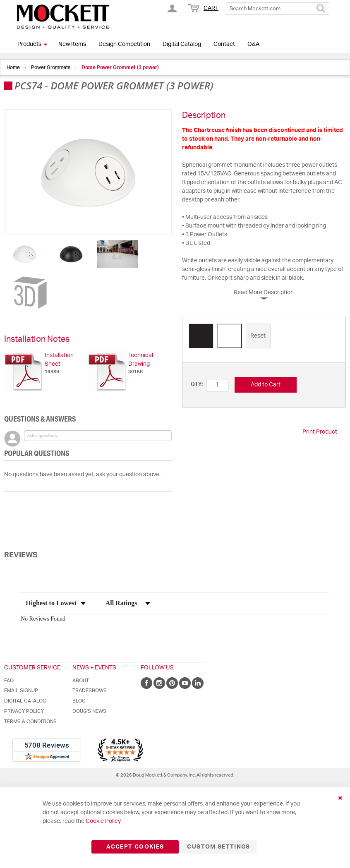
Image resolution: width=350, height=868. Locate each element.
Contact (224, 44)
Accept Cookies (135, 847)
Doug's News (89, 711)
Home (14, 67)
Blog (79, 701)
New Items (72, 44)
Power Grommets (51, 67)
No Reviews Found (43, 619)
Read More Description (264, 293)
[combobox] (278, 9)
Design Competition (124, 44)
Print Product (320, 432)
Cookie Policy (103, 821)
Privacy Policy (24, 711)
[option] (201, 336)
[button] (25, 254)
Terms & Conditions (30, 722)
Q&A (253, 44)
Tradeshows (90, 691)
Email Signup (21, 691)
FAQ (9, 681)
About (81, 681)
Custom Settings (218, 847)
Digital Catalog (182, 44)
